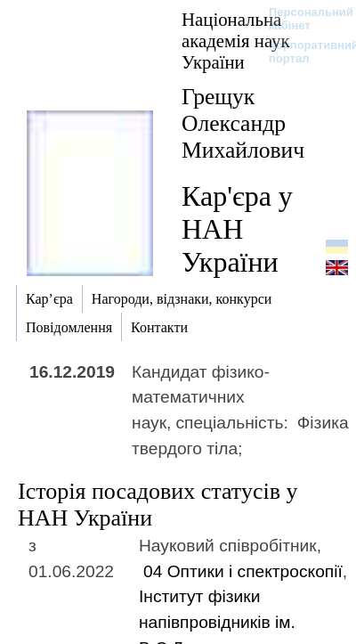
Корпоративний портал (302, 52)
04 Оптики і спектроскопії (243, 571)
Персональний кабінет (302, 19)
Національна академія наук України (236, 41)
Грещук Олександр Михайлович (243, 123)
